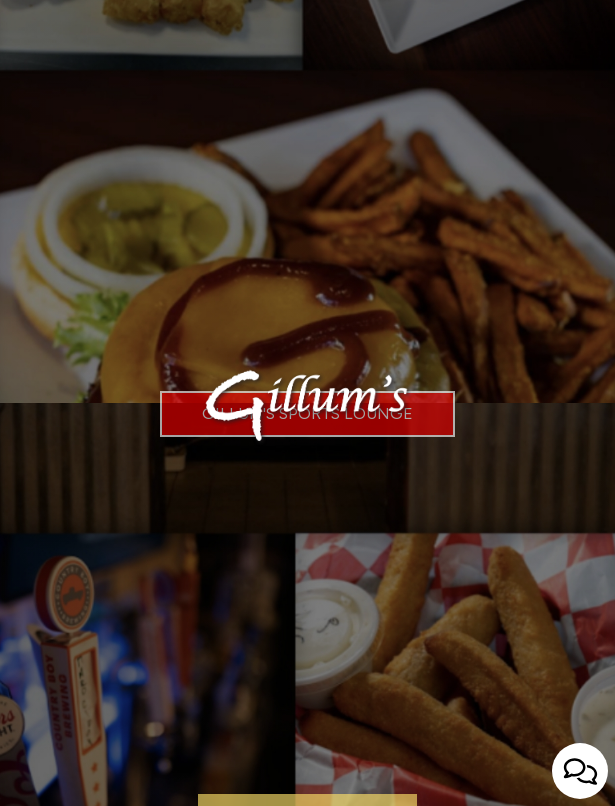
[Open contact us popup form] (580, 771)
